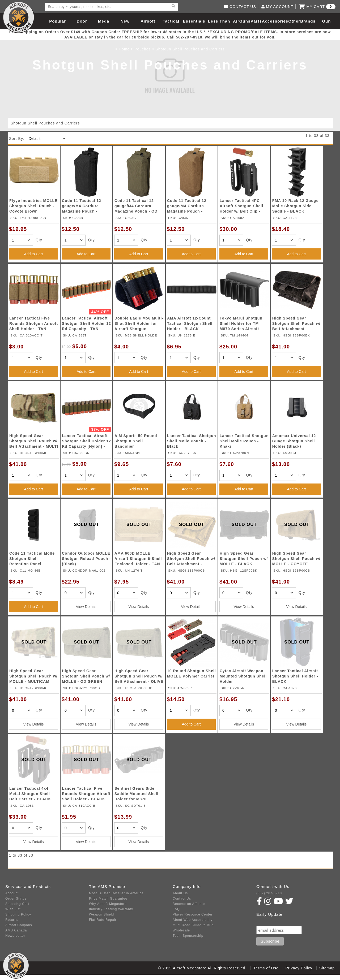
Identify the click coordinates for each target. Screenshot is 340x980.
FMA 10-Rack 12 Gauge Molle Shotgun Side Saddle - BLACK (295, 206)
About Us (180, 893)
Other (294, 21)
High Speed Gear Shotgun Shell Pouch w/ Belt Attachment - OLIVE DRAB (139, 677)
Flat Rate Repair (103, 920)
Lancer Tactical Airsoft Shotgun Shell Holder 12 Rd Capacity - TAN (86, 323)
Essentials (194, 21)
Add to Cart (34, 254)
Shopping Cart (17, 904)
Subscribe (268, 921)
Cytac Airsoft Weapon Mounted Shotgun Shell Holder (243, 676)
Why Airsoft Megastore (108, 904)
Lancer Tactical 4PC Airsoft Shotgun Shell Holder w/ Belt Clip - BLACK (241, 207)
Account (12, 893)
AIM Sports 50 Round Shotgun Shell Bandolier (136, 441)
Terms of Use (266, 968)
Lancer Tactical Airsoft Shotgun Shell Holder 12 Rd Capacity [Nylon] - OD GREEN (86, 442)
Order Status (16, 899)
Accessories (275, 21)
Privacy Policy (299, 968)
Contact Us (182, 899)
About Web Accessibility (193, 920)
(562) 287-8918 (269, 893)
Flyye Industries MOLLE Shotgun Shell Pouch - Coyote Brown (33, 206)
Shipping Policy (18, 914)
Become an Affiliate (189, 904)
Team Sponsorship (188, 936)
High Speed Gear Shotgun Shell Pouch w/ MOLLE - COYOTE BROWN (296, 560)
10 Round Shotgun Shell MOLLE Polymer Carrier (192, 674)
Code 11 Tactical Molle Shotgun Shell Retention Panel (32, 559)
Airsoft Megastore (19, 17)
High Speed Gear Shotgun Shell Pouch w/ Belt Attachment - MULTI (34, 441)
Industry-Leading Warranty (111, 909)
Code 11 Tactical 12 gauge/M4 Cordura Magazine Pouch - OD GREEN (136, 207)
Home (124, 49)
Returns (12, 920)
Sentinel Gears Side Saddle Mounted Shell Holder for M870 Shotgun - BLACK (136, 795)
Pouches (143, 49)
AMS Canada (16, 930)
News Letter (15, 936)
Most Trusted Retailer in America (116, 893)
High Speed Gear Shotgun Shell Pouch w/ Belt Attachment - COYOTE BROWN (191, 560)
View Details (86, 607)
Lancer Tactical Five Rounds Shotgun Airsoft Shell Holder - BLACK (86, 794)
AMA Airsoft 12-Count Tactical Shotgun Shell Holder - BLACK (190, 323)
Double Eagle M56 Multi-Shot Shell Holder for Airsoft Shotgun (139, 323)
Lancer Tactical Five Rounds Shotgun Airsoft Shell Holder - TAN (34, 323)
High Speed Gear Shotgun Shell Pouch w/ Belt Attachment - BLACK (296, 324)
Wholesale (181, 930)
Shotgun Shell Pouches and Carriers (190, 49)
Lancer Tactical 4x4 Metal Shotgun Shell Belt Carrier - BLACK (30, 794)
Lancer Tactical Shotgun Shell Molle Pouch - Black (192, 441)
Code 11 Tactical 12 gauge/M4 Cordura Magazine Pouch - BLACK (82, 207)
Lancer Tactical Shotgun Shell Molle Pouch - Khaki (244, 441)
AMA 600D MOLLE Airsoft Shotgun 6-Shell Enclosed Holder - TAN (138, 559)
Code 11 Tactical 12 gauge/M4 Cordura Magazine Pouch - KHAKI (187, 207)
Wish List (13, 909)
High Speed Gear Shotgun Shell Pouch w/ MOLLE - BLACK (244, 559)
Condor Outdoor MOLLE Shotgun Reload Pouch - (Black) (86, 559)
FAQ (176, 909)
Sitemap (327, 968)
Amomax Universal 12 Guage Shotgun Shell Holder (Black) (294, 441)
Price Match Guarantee (108, 899)
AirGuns (242, 21)
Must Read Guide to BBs (193, 925)
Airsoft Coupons (19, 925)
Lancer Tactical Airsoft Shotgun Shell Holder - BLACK (295, 676)
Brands (308, 21)
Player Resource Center (193, 914)
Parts (256, 21)
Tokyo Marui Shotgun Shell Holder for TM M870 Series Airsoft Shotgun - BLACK (241, 324)
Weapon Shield (101, 914)
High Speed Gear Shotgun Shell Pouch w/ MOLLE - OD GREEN (86, 676)
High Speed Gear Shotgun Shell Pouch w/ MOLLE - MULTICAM (33, 676)
